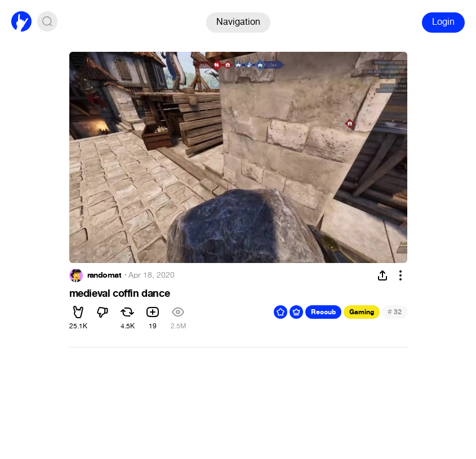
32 (395, 312)
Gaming (362, 312)
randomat (104, 275)
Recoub (323, 312)
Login (443, 22)
